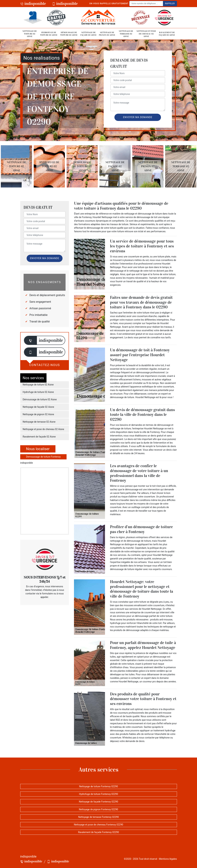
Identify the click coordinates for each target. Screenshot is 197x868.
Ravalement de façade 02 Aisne (167, 34)
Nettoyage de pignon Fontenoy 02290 (98, 809)
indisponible (33, 4)
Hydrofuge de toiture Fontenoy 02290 (98, 794)
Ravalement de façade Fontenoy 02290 (98, 832)
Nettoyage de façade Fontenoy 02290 (98, 802)
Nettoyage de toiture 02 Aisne (30, 34)
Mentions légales (168, 859)
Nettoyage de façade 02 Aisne (88, 34)
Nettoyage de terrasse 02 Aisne (126, 34)
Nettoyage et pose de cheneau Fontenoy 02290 (98, 825)
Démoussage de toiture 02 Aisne (69, 34)
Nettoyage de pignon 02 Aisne (107, 34)
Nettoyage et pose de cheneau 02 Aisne (146, 34)
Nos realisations (42, 58)
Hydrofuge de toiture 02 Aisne (49, 34)
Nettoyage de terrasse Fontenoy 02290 (98, 817)
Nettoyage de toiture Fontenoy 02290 (98, 786)
